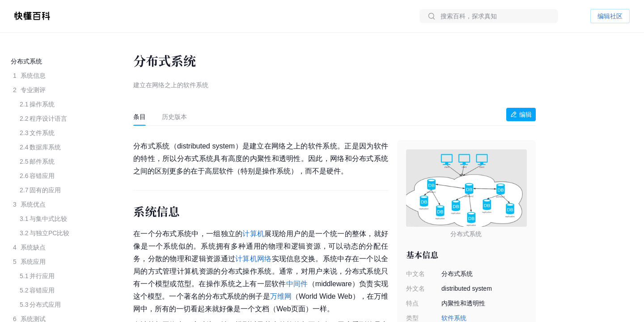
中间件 (297, 284)
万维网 (281, 296)
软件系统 (454, 318)
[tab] (140, 117)
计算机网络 (253, 259)
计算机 (253, 234)
